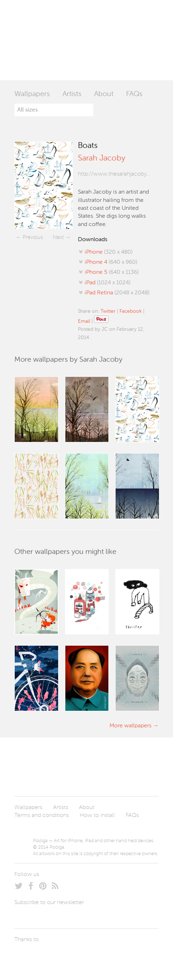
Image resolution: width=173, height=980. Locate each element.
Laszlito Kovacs (27, 957)
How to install (97, 816)
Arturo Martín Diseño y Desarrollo (52, 957)
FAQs (134, 94)
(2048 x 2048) (117, 293)
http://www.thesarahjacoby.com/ (114, 174)
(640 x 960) (111, 262)
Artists (72, 94)
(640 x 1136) (112, 272)
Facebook (131, 311)
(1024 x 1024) (107, 283)
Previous (33, 237)
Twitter (108, 311)
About (104, 94)
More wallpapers (130, 726)
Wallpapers (32, 94)
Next (58, 237)
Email (84, 321)
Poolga (43, 40)
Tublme (82, 957)
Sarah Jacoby (102, 158)
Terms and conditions (42, 816)
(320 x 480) (109, 252)
